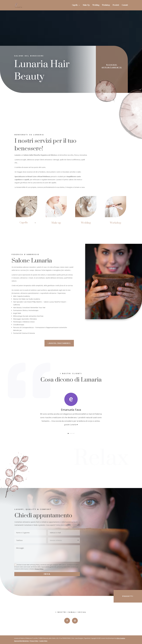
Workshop (106, 5)
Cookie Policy (43, 641)
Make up (57, 222)
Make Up (86, 5)
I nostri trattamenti (59, 343)
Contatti (125, 5)
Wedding (96, 5)
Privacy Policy (39, 569)
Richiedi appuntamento (110, 66)
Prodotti (116, 5)
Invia (47, 574)
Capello (75, 5)
